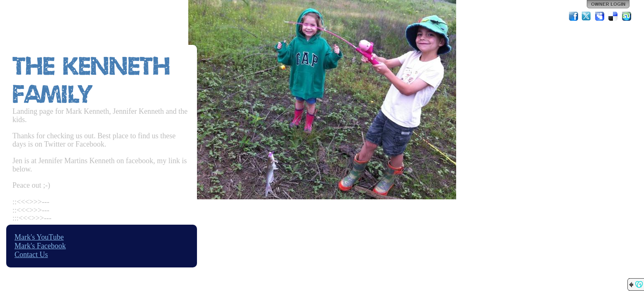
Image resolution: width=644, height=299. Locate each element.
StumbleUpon (627, 16)
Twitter (587, 16)
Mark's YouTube (39, 237)
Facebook (574, 16)
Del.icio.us (613, 16)
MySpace (600, 16)
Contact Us (31, 255)
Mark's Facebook (40, 246)
